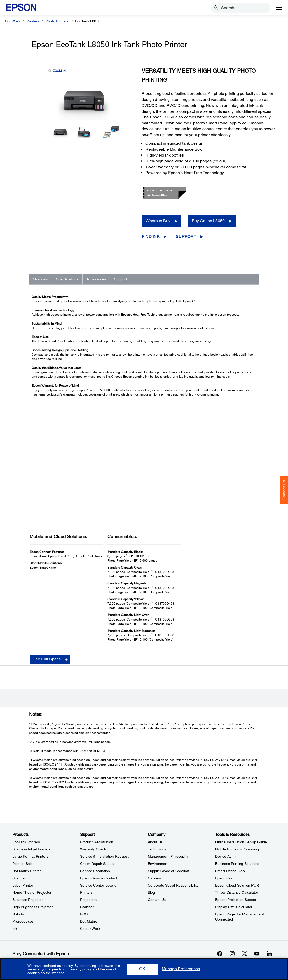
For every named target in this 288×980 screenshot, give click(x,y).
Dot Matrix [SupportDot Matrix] (88, 921)
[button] (142, 969)
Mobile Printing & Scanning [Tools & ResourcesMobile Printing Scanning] (237, 849)
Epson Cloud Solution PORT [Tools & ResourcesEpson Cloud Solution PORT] (238, 885)
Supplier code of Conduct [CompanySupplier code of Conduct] (168, 871)
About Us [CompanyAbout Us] (155, 842)
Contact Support (207, 698)
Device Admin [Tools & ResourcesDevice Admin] (226, 856)
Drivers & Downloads (210, 677)
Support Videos (206, 687)
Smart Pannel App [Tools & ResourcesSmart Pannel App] (230, 871)
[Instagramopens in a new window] (232, 953)
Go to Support (48, 682)
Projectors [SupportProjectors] (88, 900)
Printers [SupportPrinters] (86, 892)
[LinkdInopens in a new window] (269, 953)
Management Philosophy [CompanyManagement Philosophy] (168, 856)
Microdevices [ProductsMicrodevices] (23, 921)
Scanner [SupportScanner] (87, 907)
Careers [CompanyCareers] (154, 878)
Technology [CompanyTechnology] (157, 849)
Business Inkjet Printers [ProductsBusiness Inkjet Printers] (31, 849)
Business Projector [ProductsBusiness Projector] (28, 900)
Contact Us (284, 490)
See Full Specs (47, 545)
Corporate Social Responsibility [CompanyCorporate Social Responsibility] (173, 885)
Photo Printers (57, 21)
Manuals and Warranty (211, 682)
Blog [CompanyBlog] (151, 892)
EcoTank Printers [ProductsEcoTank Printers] (26, 842)
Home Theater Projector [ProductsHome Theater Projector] (32, 892)
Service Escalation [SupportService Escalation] (95, 871)
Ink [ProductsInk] (15, 929)
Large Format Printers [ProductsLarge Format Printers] (30, 856)
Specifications (67, 279)
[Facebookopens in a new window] (220, 953)
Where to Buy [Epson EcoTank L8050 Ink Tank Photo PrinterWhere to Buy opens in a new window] (158, 221)
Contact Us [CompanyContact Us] (157, 900)
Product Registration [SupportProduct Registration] (97, 842)
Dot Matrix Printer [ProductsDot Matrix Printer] (27, 871)
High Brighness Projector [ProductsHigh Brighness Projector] (33, 907)
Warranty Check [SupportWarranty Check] (93, 849)
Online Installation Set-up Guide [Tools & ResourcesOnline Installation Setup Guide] (241, 842)
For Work (13, 21)
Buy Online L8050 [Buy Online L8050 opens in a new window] (208, 221)
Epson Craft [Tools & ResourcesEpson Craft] (225, 878)
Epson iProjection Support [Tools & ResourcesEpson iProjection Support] (236, 900)
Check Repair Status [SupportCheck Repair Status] (97, 864)
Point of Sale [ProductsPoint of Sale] (23, 864)
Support (186, 237)
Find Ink (151, 237)
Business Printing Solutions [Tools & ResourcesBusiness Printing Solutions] (237, 864)
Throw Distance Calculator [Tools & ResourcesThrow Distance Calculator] (237, 892)
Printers (33, 21)
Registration (204, 692)
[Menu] (279, 8)
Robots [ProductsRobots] (18, 914)
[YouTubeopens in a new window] (257, 953)
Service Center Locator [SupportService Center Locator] (99, 885)
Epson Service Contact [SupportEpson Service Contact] (99, 878)
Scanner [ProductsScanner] (19, 878)
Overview (41, 279)
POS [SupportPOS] (84, 914)
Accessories (96, 279)
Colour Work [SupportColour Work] (90, 929)
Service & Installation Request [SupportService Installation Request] (104, 856)
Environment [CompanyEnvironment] (158, 864)
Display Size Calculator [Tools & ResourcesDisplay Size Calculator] (234, 907)
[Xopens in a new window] (245, 953)
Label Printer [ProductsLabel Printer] (23, 885)
